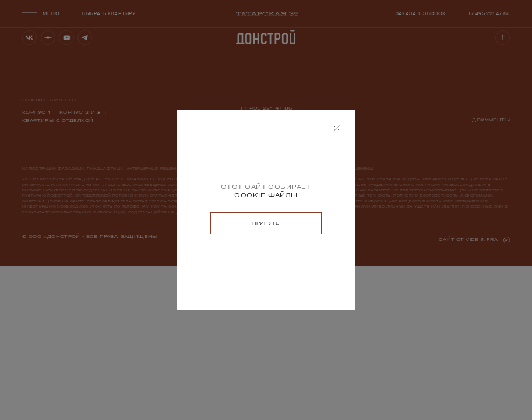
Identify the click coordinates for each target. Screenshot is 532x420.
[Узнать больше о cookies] (266, 196)
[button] (337, 128)
